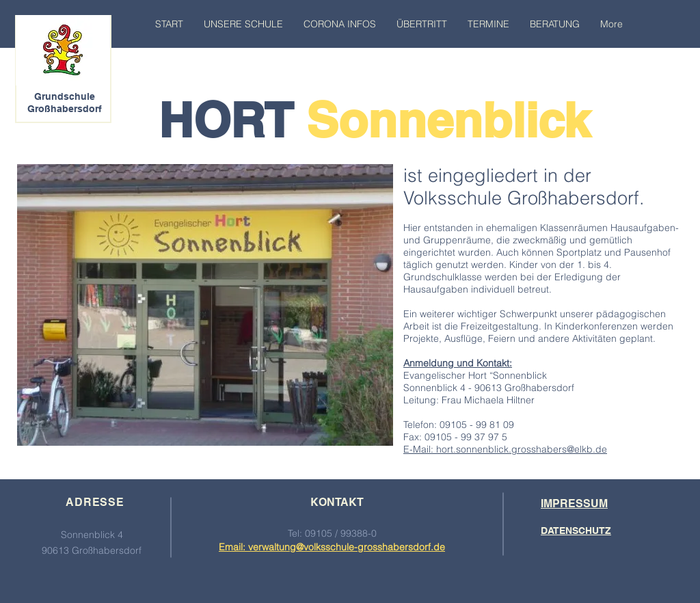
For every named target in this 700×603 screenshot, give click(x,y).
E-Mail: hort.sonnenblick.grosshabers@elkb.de (505, 449)
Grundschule (65, 96)
